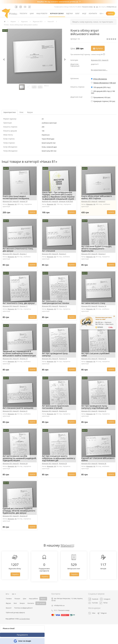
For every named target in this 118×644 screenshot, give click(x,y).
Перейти (15, 574)
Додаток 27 (24, 516)
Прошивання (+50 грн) (102, 97)
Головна (9, 599)
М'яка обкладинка (100, 79)
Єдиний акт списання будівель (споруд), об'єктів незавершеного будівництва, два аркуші (19, 511)
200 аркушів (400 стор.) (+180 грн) (103, 92)
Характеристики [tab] (10, 112)
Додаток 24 (24, 464)
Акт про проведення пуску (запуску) (55, 354)
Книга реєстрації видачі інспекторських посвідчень (16, 197)
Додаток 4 (102, 254)
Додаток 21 (24, 411)
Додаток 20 (102, 359)
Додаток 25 (63, 464)
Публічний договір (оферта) (15, 613)
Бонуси (22, 603)
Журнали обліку (57, 13)
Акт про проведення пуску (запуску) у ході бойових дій (95, 407)
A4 (16, 204)
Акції (84, 13)
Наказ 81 (51, 22)
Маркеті (67, 545)
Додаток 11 (24, 306)
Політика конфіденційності (23, 608)
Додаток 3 (63, 254)
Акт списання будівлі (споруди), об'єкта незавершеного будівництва (97, 249)
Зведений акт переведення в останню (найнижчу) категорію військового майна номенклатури (19, 353)
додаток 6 (102, 201)
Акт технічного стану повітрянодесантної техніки (56, 302)
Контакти (93, 13)
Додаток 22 (63, 411)
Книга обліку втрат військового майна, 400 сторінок (97, 197)
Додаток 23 (102, 411)
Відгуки (70, 13)
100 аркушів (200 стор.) (102, 87)
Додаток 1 (23, 254)
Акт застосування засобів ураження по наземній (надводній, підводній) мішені (20, 458)
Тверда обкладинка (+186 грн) (105, 83)
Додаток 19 (63, 359)
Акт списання (48, 251)
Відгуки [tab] (30, 112)
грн (14, 594)
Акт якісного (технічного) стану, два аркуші (18, 250)
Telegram (102, 613)
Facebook (93, 599)
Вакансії (9, 608)
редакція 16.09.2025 (66, 201)
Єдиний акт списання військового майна (98, 459)
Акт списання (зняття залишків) (18, 408)
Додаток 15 (24, 359)
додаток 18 (24, 201)
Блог (77, 13)
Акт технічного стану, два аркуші (19, 303)
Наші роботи (42, 13)
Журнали (24, 22)
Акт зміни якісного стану (93, 303)
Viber (92, 613)
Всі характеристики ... (99, 70)
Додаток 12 (63, 306)
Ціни (32, 13)
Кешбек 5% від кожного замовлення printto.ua (58, 2)
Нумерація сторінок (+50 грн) (104, 101)
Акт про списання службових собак (95, 354)
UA (101, 13)
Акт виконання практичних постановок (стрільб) (55, 407)
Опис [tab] (21, 112)
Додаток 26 (102, 464)
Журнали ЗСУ (38, 22)
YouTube (93, 603)
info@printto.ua (111, 7)
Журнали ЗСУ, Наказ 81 (100, 60)
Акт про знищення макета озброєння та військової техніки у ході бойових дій (58, 458)
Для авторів (41, 603)
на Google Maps (24, 619)
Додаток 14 (102, 306)
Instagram (105, 599)
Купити (98, 48)
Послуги (23, 13)
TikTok (104, 603)
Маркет (13, 22)
